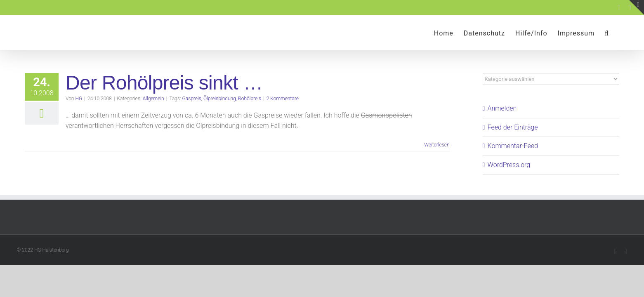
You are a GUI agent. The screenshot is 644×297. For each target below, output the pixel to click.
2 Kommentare (283, 99)
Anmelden (502, 108)
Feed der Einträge (513, 127)
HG (79, 99)
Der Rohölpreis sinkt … (164, 83)
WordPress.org (509, 165)
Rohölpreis (250, 99)
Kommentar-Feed (513, 146)
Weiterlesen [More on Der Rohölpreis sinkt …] (437, 145)
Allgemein (153, 99)
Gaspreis (192, 99)
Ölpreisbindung (220, 99)
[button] (617, 33)
